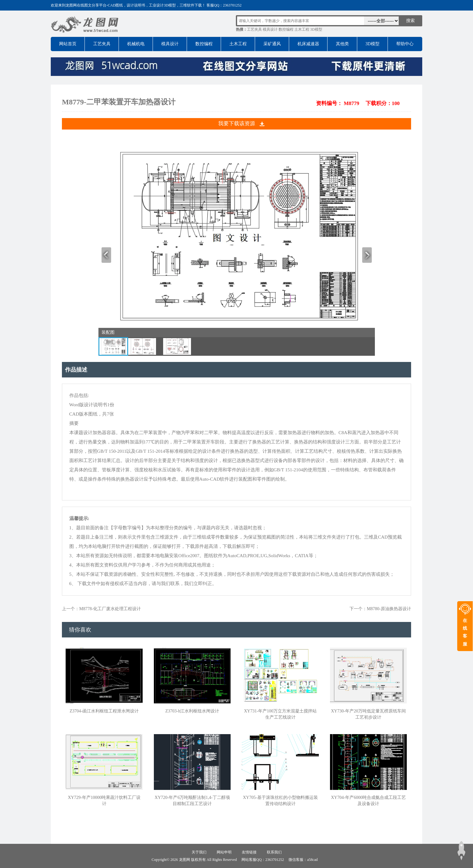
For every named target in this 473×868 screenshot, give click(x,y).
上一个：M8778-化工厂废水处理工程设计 (101, 609)
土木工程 (302, 29)
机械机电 (136, 44)
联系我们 (274, 852)
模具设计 (270, 29)
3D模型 (316, 29)
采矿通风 (272, 44)
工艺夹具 (254, 29)
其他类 (342, 44)
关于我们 (199, 852)
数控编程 (286, 29)
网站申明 (224, 852)
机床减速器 (308, 44)
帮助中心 (405, 44)
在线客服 (465, 632)
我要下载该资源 (237, 123)
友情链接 (249, 852)
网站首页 (68, 44)
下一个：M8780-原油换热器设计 (380, 609)
